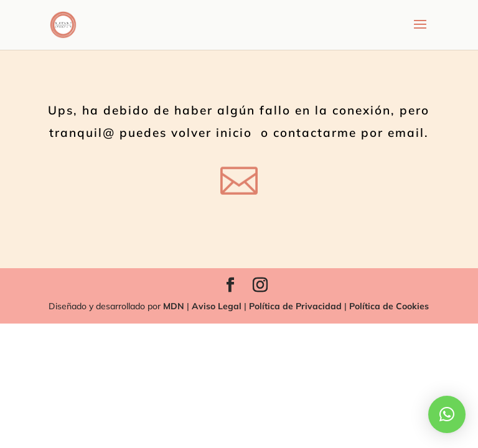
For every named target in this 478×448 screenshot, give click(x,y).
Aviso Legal (215, 306)
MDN (174, 306)
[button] (447, 414)
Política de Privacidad (294, 306)
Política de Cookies (389, 306)
